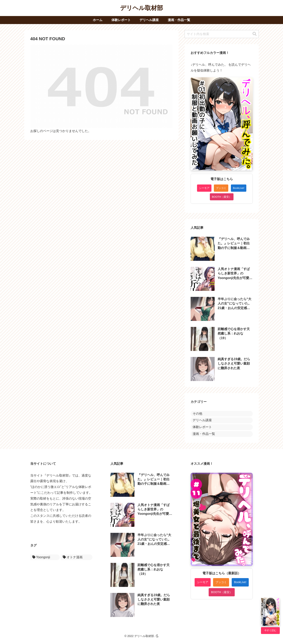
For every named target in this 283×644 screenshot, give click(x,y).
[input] (222, 34)
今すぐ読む (270, 630)
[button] (255, 34)
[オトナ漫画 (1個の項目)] (77, 557)
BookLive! (239, 188)
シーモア (204, 188)
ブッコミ (221, 188)
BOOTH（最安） (222, 197)
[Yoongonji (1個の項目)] (45, 557)
